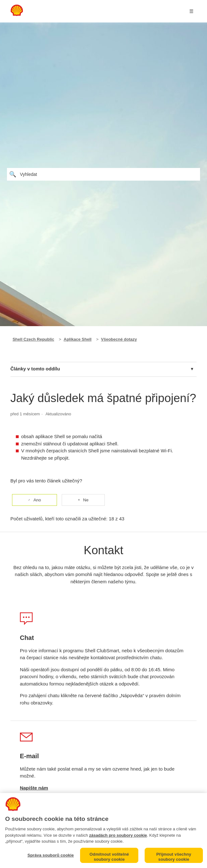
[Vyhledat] (103, 174)
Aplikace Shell (78, 339)
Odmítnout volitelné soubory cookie (109, 857)
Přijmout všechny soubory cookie (174, 857)
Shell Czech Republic (33, 339)
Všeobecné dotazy (119, 339)
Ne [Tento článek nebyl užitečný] (86, 500)
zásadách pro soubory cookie (118, 835)
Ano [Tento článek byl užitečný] (37, 500)
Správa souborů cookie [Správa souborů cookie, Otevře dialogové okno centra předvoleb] (51, 855)
